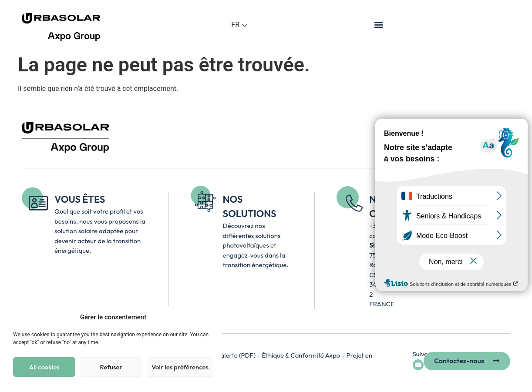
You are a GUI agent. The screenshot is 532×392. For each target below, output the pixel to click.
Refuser (111, 367)
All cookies (44, 367)
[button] (379, 25)
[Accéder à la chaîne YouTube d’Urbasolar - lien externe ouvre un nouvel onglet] (418, 365)
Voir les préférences (180, 367)
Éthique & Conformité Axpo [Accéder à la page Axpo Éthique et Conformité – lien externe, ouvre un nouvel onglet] (302, 355)
